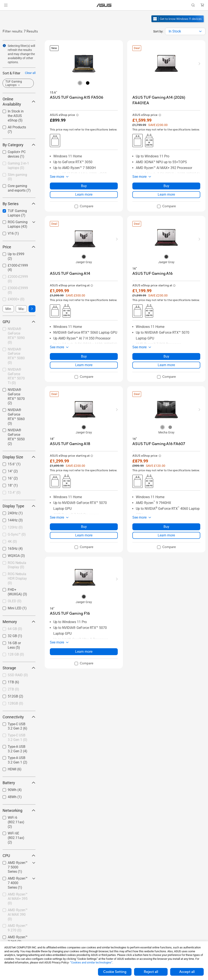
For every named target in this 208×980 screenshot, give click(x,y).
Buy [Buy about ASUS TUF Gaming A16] (166, 356)
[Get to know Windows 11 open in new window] (178, 23)
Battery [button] (19, 783)
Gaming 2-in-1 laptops (18, 166)
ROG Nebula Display (17, 565)
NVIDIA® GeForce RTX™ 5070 (16, 396)
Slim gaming (17, 177)
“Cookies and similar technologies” (91, 962)
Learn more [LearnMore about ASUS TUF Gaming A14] (84, 365)
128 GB (16, 654)
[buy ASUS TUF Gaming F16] (70, 614)
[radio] (80, 83)
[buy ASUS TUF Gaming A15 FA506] (76, 98)
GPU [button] (19, 322)
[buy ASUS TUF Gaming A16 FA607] (159, 444)
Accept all (187, 972)
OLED (15, 601)
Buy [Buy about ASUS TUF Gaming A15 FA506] (84, 186)
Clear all (30, 73)
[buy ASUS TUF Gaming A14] (70, 274)
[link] (104, 5)
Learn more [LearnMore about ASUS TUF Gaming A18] (84, 535)
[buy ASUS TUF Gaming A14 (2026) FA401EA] (166, 100)
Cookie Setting (115, 972)
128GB (15, 703)
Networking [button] (19, 810)
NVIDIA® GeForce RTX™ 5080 (16, 356)
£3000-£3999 (18, 290)
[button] (6, 5)
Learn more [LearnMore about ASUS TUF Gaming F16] (84, 652)
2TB (13, 689)
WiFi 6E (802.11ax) (16, 838)
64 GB (15, 629)
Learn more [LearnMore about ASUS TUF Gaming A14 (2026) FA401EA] (166, 194)
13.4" (14, 492)
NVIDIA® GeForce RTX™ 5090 (16, 336)
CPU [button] (19, 856)
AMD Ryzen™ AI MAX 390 (18, 915)
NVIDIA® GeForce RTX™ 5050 (16, 437)
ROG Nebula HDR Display (17, 578)
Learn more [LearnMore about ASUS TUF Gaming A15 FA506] (84, 194)
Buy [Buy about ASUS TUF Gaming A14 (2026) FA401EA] (166, 186)
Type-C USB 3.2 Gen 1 (18, 737)
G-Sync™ (17, 534)
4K (12, 541)
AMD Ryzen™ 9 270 (18, 928)
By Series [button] (19, 204)
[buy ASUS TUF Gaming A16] (152, 274)
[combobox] (185, 31)
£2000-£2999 (18, 279)
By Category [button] (19, 145)
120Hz (15, 527)
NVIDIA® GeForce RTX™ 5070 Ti (16, 376)
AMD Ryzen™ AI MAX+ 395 (18, 899)
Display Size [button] (19, 457)
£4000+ (16, 299)
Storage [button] (19, 668)
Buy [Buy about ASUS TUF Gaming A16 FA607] (166, 527)
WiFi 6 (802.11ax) (16, 822)
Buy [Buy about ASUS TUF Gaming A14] (84, 356)
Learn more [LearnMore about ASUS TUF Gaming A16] (166, 365)
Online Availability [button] (19, 102)
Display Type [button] (19, 506)
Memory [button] (19, 622)
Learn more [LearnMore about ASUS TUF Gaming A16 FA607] (166, 535)
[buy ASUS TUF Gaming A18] (70, 444)
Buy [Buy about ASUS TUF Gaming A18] (84, 527)
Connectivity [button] (19, 717)
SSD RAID (18, 675)
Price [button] (19, 247)
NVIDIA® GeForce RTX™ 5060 (16, 417)
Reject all (151, 972)
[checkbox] (19, 166)
